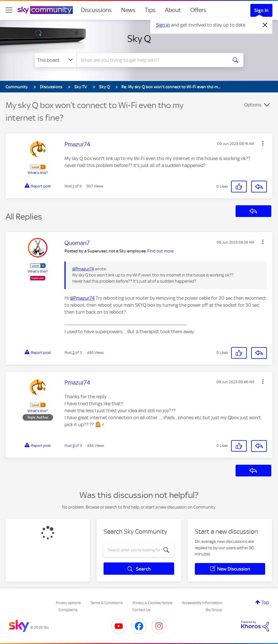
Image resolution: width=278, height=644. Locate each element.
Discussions (96, 10)
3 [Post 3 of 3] (74, 446)
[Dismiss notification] (265, 25)
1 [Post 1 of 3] (73, 186)
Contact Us (141, 610)
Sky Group (214, 610)
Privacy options (68, 603)
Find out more (160, 251)
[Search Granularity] (56, 60)
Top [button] (265, 602)
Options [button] (253, 105)
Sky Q (139, 39)
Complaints (68, 610)
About (173, 10)
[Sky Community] (45, 10)
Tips (150, 10)
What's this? (38, 173)
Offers (198, 10)
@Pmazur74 (83, 269)
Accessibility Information (202, 603)
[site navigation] (9, 10)
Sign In (261, 10)
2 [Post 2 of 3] (74, 353)
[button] (263, 143)
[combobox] (152, 60)
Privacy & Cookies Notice (152, 603)
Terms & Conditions (106, 603)
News (128, 10)
